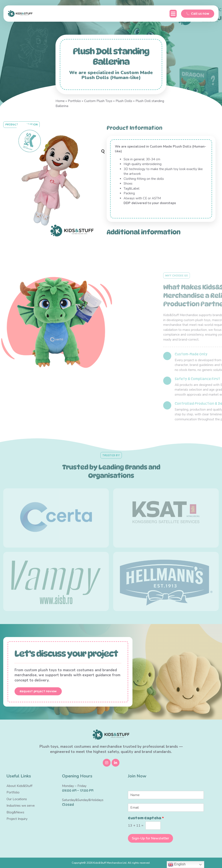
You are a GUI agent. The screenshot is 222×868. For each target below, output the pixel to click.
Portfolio (74, 101)
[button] (173, 14)
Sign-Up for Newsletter (150, 838)
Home (60, 101)
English (177, 865)
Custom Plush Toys (98, 101)
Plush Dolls (124, 101)
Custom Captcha (146, 818)
